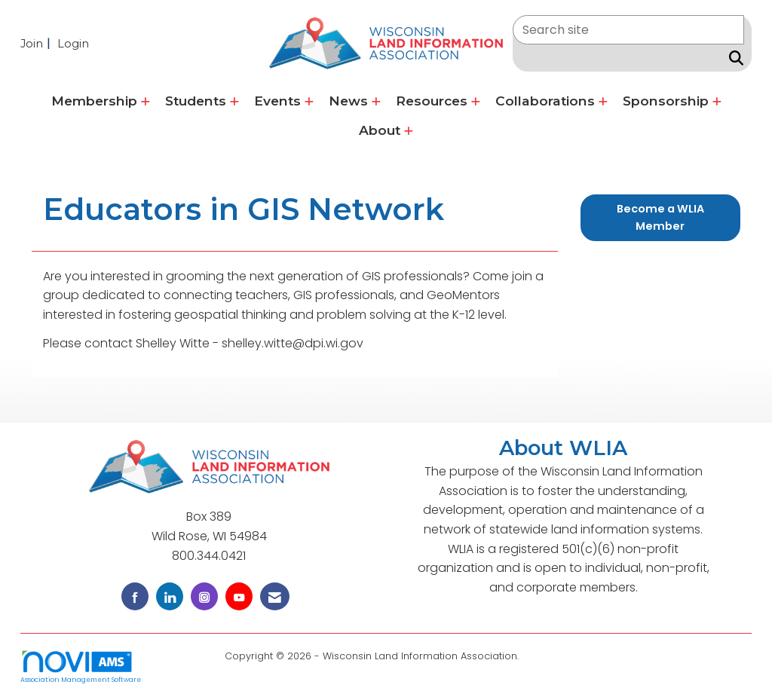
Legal (535, 656)
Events (279, 101)
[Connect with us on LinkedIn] (170, 596)
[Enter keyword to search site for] (628, 30)
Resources (433, 101)
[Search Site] (733, 58)
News (350, 101)
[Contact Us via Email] (275, 596)
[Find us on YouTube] (239, 596)
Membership (96, 101)
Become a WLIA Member (660, 217)
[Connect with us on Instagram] (204, 596)
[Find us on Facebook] (135, 596)
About (381, 130)
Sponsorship (668, 101)
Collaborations (547, 101)
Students (198, 101)
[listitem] (37, 43)
